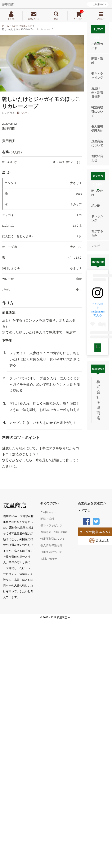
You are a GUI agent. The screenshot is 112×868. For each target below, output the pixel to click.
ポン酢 (96, 206)
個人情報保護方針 (97, 128)
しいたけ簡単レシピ (22, 26)
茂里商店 (8, 5)
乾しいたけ (97, 193)
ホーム (6, 26)
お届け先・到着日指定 (97, 93)
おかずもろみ (97, 233)
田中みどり (23, 113)
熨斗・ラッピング (97, 76)
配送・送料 (97, 61)
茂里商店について (97, 143)
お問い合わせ (97, 158)
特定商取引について (97, 112)
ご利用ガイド (100, 4)
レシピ (96, 246)
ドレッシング (97, 218)
